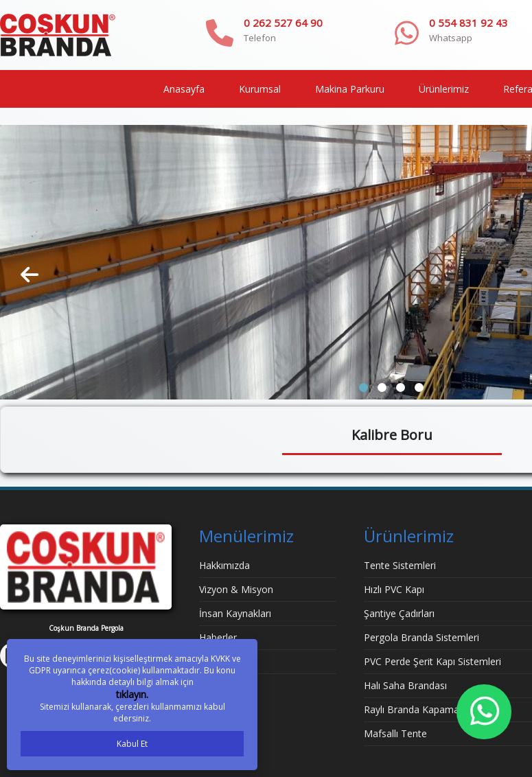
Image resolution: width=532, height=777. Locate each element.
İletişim (215, 661)
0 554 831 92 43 (469, 23)
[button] (363, 387)
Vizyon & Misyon (236, 589)
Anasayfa (184, 89)
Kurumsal (260, 89)
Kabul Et (132, 744)
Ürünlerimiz (444, 89)
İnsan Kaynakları (235, 613)
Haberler (218, 637)
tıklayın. (132, 694)
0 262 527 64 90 (283, 23)
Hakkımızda (224, 565)
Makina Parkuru (350, 89)
